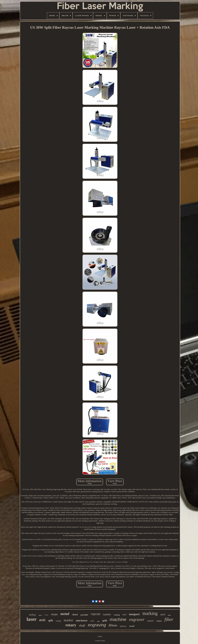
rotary (71, 625)
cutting (58, 621)
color (92, 621)
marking (150, 613)
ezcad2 (132, 626)
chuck (75, 615)
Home (100, 636)
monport (134, 614)
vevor (46, 615)
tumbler (107, 614)
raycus (95, 614)
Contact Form (100, 641)
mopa (54, 614)
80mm (113, 625)
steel (163, 614)
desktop (33, 615)
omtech (150, 621)
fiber (169, 619)
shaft (82, 625)
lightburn (123, 626)
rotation (159, 621)
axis (42, 620)
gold (105, 621)
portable (84, 615)
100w (169, 615)
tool (124, 615)
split (50, 620)
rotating (117, 615)
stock (40, 615)
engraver (137, 620)
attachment (82, 621)
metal (65, 614)
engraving (97, 625)
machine (118, 619)
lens (98, 621)
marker (68, 620)
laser (32, 619)
